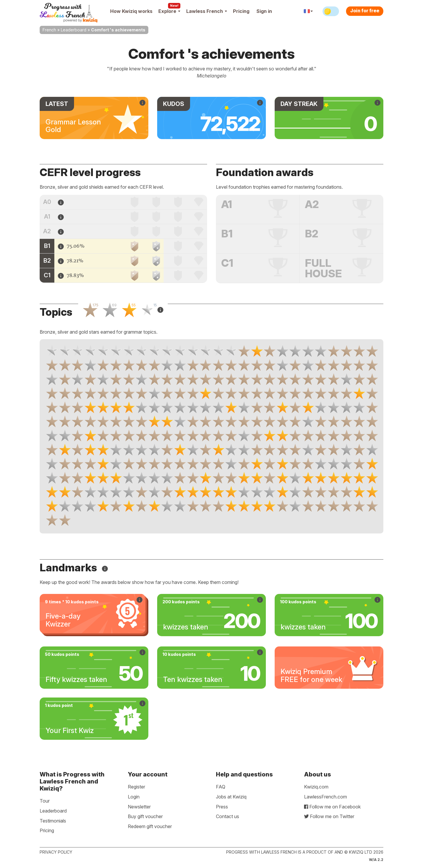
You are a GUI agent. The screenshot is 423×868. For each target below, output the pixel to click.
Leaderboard (74, 30)
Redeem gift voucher (150, 826)
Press (222, 807)
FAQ (221, 787)
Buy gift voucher (145, 816)
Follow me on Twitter (329, 816)
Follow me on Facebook (332, 807)
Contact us (228, 816)
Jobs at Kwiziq (231, 797)
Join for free (365, 11)
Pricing (241, 11)
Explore (169, 11)
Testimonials (53, 821)
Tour (45, 801)
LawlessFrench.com (325, 797)
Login (134, 797)
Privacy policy (56, 852)
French (49, 30)
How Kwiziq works (131, 11)
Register (136, 787)
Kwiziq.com (316, 787)
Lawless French (207, 11)
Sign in (264, 11)
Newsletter (139, 807)
